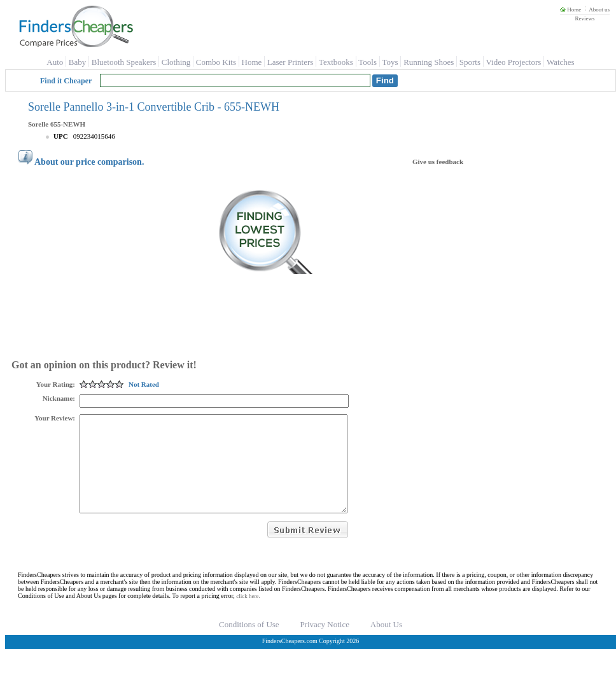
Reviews (584, 18)
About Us (386, 643)
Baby (77, 62)
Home (570, 10)
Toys (390, 62)
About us (599, 10)
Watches (561, 62)
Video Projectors (513, 62)
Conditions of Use (249, 643)
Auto (55, 62)
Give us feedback (438, 162)
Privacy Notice (325, 643)
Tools (367, 62)
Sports (470, 62)
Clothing (176, 62)
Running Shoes (429, 62)
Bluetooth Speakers (124, 62)
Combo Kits (216, 62)
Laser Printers (290, 62)
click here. (248, 615)
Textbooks (336, 62)
